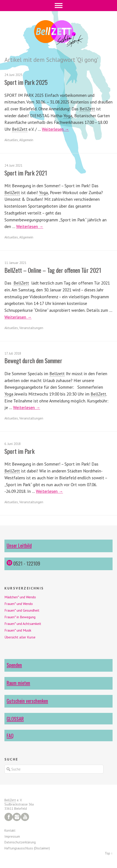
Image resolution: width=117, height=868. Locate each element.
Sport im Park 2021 (26, 173)
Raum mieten (18, 683)
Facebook (9, 817)
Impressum (12, 836)
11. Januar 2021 (15, 263)
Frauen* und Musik (18, 630)
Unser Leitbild (19, 545)
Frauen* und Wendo (19, 604)
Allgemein (26, 140)
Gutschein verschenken (27, 701)
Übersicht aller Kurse (20, 637)
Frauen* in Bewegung (20, 617)
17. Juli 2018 (13, 353)
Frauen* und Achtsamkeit (23, 624)
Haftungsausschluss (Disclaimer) (27, 848)
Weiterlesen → (55, 129)
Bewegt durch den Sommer (33, 361)
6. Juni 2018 (13, 444)
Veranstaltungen (31, 328)
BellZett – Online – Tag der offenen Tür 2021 (53, 270)
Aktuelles (11, 140)
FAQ (10, 735)
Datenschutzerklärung (20, 842)
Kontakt (10, 830)
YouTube (25, 817)
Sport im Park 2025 (26, 82)
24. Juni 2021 (13, 165)
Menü (59, 6)
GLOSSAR (15, 719)
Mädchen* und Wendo (20, 597)
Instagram (17, 817)
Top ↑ (109, 853)
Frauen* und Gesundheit (22, 610)
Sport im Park (19, 451)
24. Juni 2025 (13, 75)
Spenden (14, 665)
